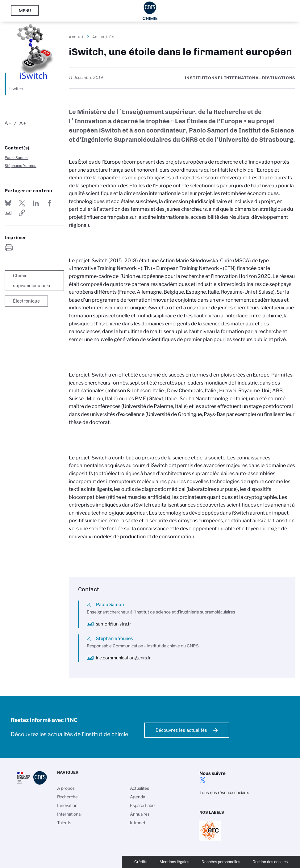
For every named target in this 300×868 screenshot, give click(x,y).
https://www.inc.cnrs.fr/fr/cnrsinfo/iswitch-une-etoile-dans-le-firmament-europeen (22, 213)
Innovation (67, 805)
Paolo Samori (17, 158)
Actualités (103, 37)
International (69, 814)
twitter (202, 780)
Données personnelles (221, 862)
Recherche (67, 797)
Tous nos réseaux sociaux (224, 793)
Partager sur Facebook (50, 203)
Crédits (141, 862)
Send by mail (8, 213)
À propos (66, 788)
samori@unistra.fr (113, 624)
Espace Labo (142, 805)
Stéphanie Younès (21, 166)
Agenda (137, 797)
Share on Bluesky (8, 203)
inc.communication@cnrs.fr (123, 658)
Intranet (138, 823)
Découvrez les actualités (181, 730)
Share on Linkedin (36, 203)
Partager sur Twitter (22, 203)
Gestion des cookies (270, 862)
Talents (64, 823)
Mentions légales (174, 862)
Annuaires (140, 814)
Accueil (77, 37)
